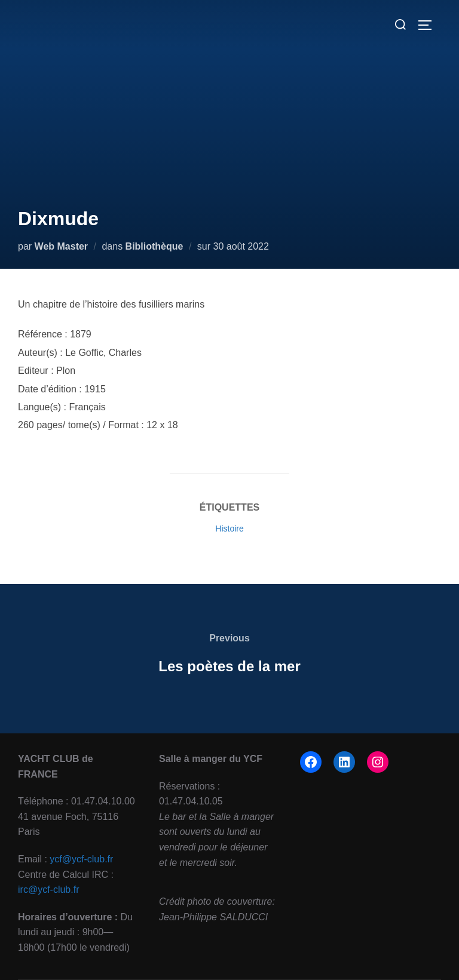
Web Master (62, 246)
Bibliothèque (154, 246)
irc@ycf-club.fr (48, 890)
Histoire (229, 529)
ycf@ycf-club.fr (81, 859)
